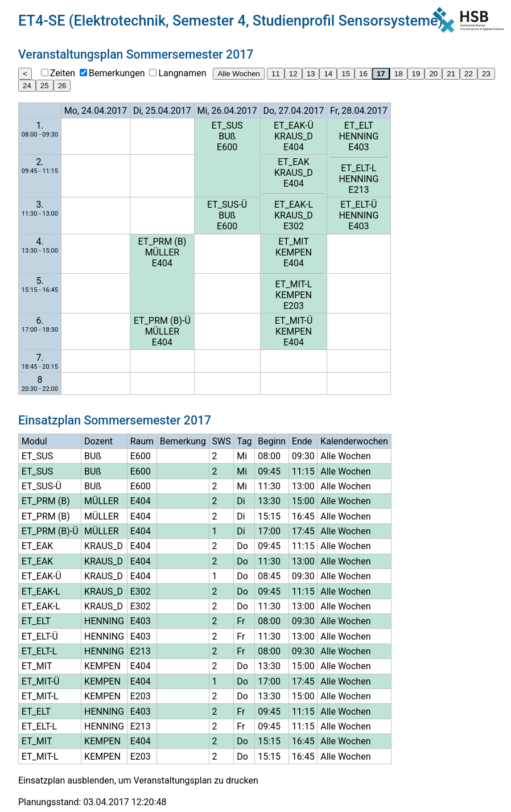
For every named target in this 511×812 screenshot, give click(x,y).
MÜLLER (162, 252)
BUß (227, 136)
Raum (142, 441)
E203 (294, 306)
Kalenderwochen (354, 441)
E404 (294, 147)
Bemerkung (183, 441)
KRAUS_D (294, 136)
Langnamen (182, 73)
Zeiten (63, 73)
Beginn (272, 441)
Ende (302, 441)
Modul (34, 441)
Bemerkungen (117, 73)
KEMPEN (294, 252)
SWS (221, 441)
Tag (244, 441)
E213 (358, 190)
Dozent (98, 441)
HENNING (358, 136)
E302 (294, 226)
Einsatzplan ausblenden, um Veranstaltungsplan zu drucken (138, 780)
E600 (227, 147)
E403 (358, 147)
